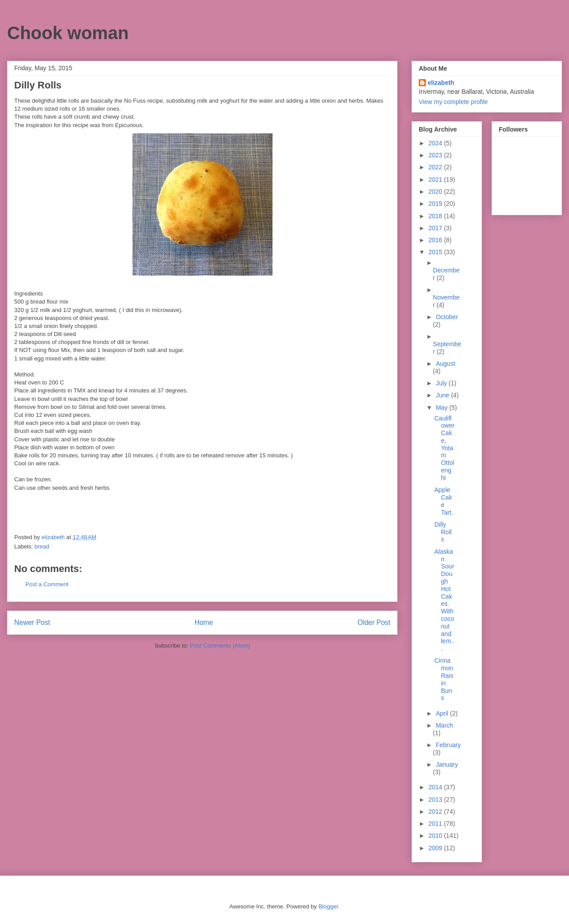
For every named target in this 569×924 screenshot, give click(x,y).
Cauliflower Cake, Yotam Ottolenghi (444, 448)
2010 (436, 836)
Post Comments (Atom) (220, 646)
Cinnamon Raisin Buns (444, 679)
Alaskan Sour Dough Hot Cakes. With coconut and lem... (444, 600)
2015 (436, 252)
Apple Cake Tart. (444, 501)
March (444, 725)
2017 (436, 228)
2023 (436, 155)
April (443, 713)
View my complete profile (453, 102)
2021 (436, 180)
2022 (436, 167)
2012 (436, 812)
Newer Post (32, 622)
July (442, 383)
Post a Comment (47, 584)
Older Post (374, 622)
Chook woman (68, 33)
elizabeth (441, 83)
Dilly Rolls (443, 532)
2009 (436, 848)
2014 (436, 787)
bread (42, 546)
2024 (436, 143)
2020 (436, 192)
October (447, 317)
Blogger (328, 906)
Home (204, 622)
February (448, 745)
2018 (436, 216)
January (447, 764)
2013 (436, 800)
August (445, 364)
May (442, 408)
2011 (436, 824)
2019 (436, 204)
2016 (436, 240)
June (443, 395)
